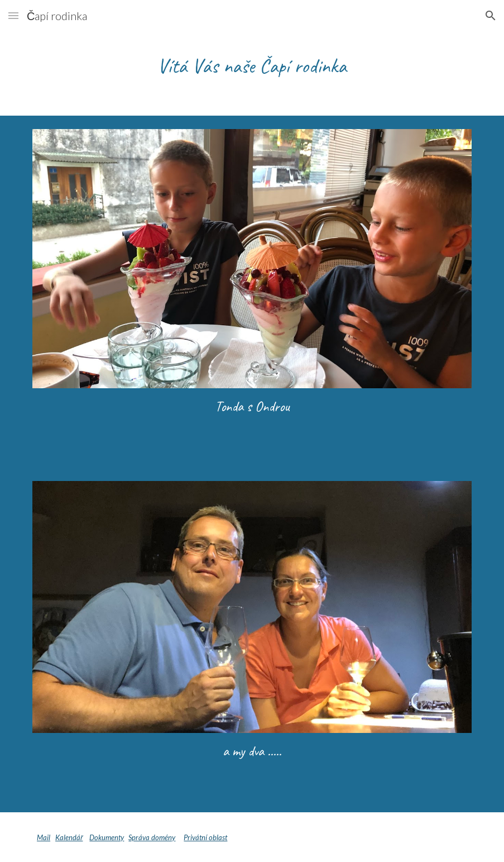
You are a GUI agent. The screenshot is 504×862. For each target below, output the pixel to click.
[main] (252, 66)
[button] (13, 15)
